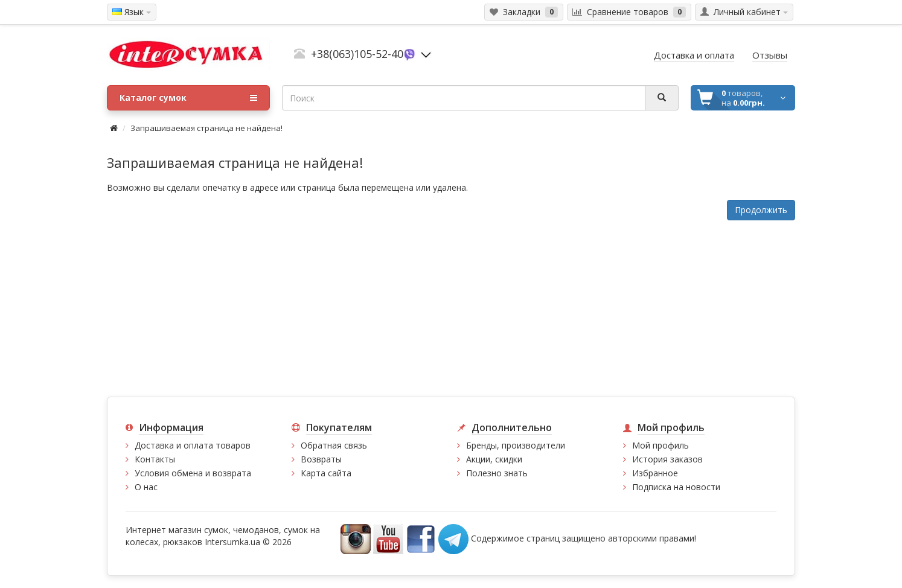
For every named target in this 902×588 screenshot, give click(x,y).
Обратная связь (334, 445)
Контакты (155, 459)
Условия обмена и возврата (193, 473)
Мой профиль (661, 445)
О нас (146, 487)
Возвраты (321, 459)
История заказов (667, 459)
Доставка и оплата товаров (193, 445)
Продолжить (761, 210)
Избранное (655, 473)
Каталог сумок (188, 98)
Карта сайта (326, 473)
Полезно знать (497, 473)
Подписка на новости (676, 487)
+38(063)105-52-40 (357, 54)
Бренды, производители (516, 445)
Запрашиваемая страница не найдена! (206, 128)
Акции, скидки (494, 459)
